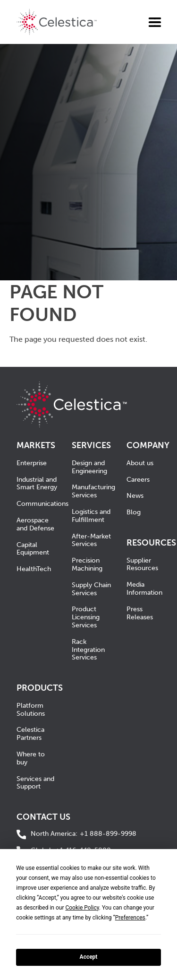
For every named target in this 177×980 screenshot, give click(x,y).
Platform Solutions (31, 710)
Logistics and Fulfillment (91, 516)
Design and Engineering (89, 467)
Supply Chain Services (91, 589)
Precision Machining (87, 564)
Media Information (144, 589)
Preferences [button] (130, 918)
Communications (42, 504)
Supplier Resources (142, 564)
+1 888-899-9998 (84, 834)
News (135, 496)
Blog (134, 512)
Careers (138, 480)
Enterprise (32, 463)
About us (140, 463)
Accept (89, 957)
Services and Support (35, 783)
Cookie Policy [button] (82, 908)
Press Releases (140, 613)
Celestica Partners (30, 734)
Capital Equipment (33, 549)
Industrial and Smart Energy (37, 484)
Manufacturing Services (93, 491)
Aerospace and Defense (35, 524)
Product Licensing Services (86, 617)
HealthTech (34, 569)
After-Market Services (91, 540)
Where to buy (31, 758)
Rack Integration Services (88, 650)
